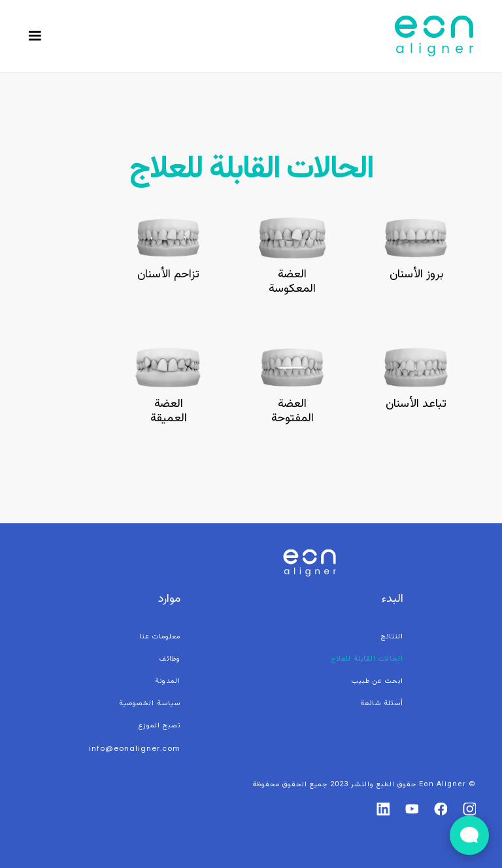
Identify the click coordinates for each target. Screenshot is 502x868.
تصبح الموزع (159, 726)
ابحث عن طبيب (377, 681)
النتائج (392, 637)
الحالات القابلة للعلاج (367, 659)
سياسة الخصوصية (150, 703)
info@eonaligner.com (135, 748)
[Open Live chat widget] (469, 835)
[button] (35, 36)
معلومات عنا (160, 637)
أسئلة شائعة (382, 703)
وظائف (170, 659)
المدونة (168, 681)
